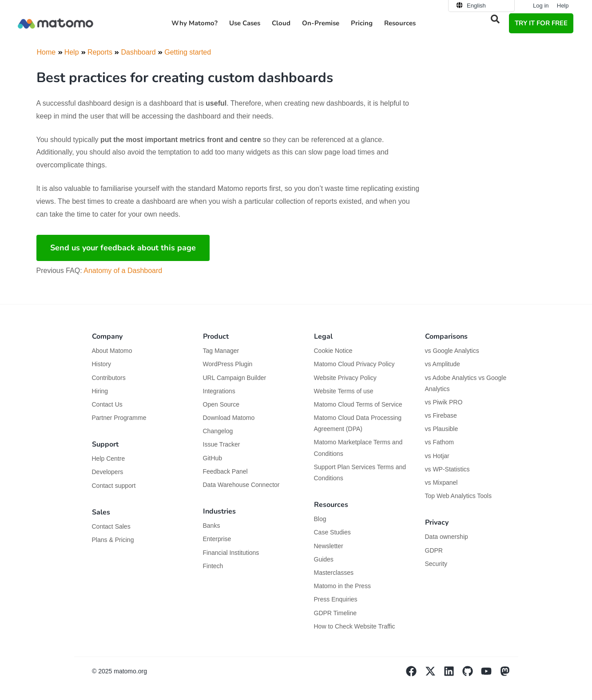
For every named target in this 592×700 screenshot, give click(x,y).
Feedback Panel (225, 471)
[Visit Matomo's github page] (472, 674)
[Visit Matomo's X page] (434, 674)
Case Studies (332, 532)
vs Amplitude (443, 364)
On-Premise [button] (321, 23)
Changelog (218, 431)
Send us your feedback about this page (123, 248)
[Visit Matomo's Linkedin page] (453, 674)
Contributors (109, 378)
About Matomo (112, 351)
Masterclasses (334, 573)
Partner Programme (119, 418)
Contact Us (107, 404)
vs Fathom (439, 442)
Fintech (213, 566)
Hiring (100, 391)
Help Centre (109, 459)
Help (563, 6)
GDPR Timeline (335, 613)
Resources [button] (400, 23)
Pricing (362, 23)
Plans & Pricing (113, 540)
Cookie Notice (333, 351)
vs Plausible (442, 429)
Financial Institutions (232, 553)
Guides (324, 559)
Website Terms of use (344, 391)
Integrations (219, 391)
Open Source (221, 404)
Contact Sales (111, 526)
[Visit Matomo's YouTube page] (490, 674)
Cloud (281, 23)
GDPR (434, 550)
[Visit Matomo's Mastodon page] (509, 674)
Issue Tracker (222, 444)
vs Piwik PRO (444, 402)
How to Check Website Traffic (355, 626)
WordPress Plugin (228, 364)
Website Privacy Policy (345, 378)
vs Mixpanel (441, 482)
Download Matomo (229, 418)
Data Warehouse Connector (241, 485)
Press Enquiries (336, 599)
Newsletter (329, 546)
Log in (541, 6)
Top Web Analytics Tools (458, 496)
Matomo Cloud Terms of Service (358, 404)
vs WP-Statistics (447, 469)
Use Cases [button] (245, 23)
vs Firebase (441, 415)
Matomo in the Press (342, 586)
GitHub (213, 458)
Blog (320, 519)
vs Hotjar (437, 456)
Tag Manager (221, 351)
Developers (108, 472)
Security (436, 564)
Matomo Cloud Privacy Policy (354, 364)
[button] (495, 19)
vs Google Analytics (452, 351)
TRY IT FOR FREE (541, 23)
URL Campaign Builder (235, 378)
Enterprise (218, 539)
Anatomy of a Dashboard (123, 271)
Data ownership (447, 537)
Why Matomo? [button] (195, 23)
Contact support (114, 486)
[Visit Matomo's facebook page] (415, 674)
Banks (213, 526)
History (102, 364)
